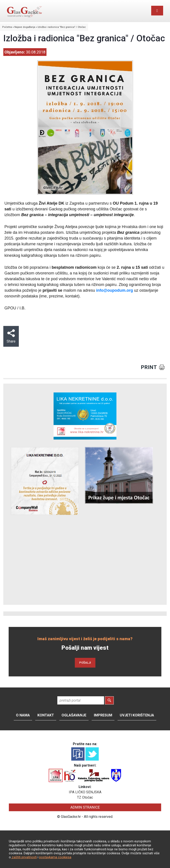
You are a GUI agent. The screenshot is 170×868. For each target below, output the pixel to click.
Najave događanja (25, 27)
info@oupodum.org (115, 290)
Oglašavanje (74, 715)
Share (11, 336)
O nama (23, 715)
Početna (7, 27)
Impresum (103, 715)
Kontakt (46, 715)
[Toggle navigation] (157, 11)
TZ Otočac (85, 797)
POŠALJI (85, 663)
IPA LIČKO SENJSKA (85, 792)
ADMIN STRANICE (85, 807)
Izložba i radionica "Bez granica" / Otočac (62, 27)
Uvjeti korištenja (137, 715)
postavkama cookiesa (55, 857)
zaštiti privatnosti (24, 857)
